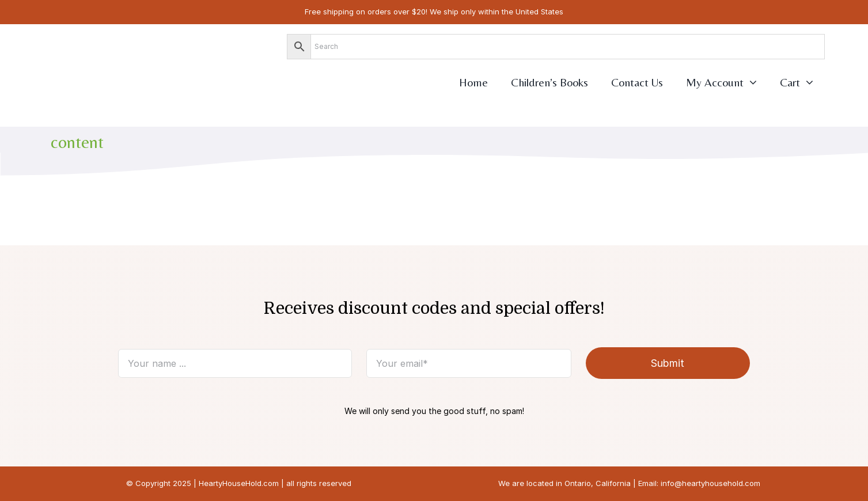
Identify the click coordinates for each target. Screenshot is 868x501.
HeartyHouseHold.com (239, 483)
